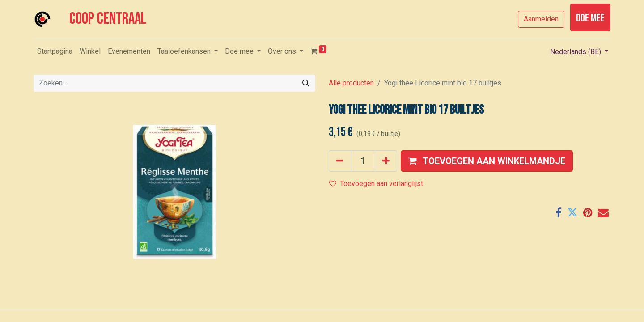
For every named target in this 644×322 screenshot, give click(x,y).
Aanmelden (541, 19)
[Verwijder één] (340, 161)
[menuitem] (55, 51)
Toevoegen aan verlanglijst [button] (376, 184)
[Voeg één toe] (386, 161)
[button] (487, 161)
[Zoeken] (306, 83)
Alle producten (351, 83)
